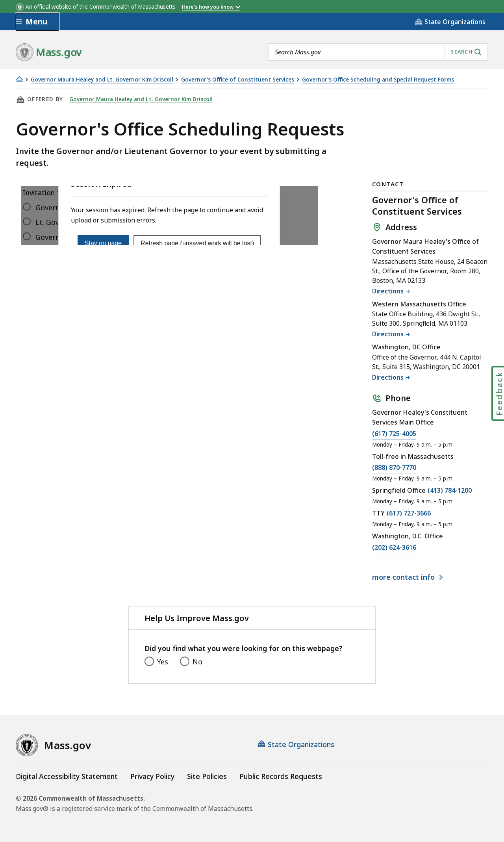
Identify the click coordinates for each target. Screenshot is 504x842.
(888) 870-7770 (394, 468)
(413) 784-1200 (450, 491)
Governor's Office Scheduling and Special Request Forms (378, 80)
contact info (404, 577)
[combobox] (378, 52)
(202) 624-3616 (394, 548)
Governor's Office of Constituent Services (238, 80)
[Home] (19, 79)
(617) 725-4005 (394, 434)
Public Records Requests (281, 776)
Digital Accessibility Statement (67, 776)
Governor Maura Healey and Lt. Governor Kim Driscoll (102, 80)
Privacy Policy (152, 776)
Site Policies (207, 776)
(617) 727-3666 (409, 514)
